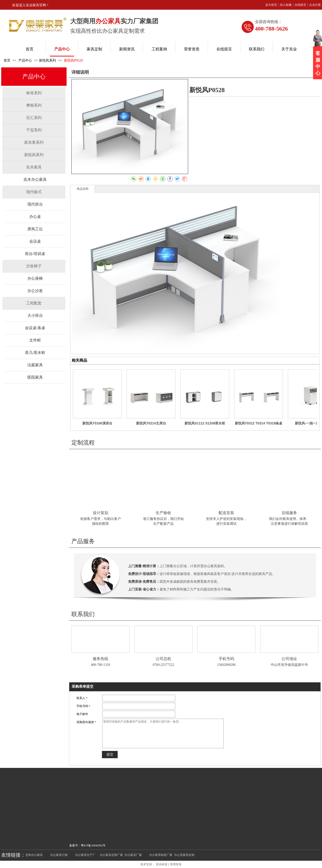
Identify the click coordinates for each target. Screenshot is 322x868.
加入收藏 (286, 5)
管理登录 (176, 864)
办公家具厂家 (133, 855)
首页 (7, 60)
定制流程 (83, 443)
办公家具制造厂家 (161, 855)
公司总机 (163, 659)
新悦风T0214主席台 (151, 423)
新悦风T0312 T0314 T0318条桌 (259, 423)
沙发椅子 (34, 266)
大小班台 (35, 315)
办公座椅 (35, 278)
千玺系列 (34, 130)
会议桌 (35, 241)
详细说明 (80, 72)
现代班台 (35, 204)
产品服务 (83, 541)
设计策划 (100, 513)
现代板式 (34, 192)
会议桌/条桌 (35, 328)
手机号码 (226, 659)
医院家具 (35, 377)
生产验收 (163, 513)
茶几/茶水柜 (35, 353)
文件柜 (35, 340)
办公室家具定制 (184, 855)
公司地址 (289, 659)
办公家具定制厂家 (111, 855)
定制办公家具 (34, 855)
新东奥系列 (34, 142)
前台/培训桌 (35, 254)
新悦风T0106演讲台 (97, 423)
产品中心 (26, 60)
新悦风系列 (47, 60)
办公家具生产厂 (85, 855)
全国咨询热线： (268, 22)
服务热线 (100, 659)
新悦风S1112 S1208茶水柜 (205, 423)
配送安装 (226, 513)
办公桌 (35, 217)
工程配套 (34, 303)
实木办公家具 (35, 179)
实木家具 (34, 167)
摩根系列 (34, 105)
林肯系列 (34, 93)
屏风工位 (35, 229)
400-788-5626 (271, 29)
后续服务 (289, 513)
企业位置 (315, 5)
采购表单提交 (83, 686)
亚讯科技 (162, 864)
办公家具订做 (59, 855)
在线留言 (300, 5)
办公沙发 (35, 291)
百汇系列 (34, 118)
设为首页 (271, 5)
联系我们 (83, 614)
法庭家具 (35, 365)
